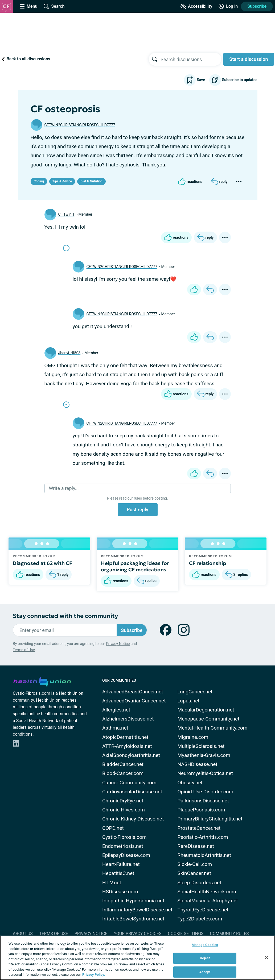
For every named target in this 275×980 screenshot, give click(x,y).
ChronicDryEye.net (123, 801)
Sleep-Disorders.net (200, 883)
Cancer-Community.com (129, 783)
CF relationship (208, 563)
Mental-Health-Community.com (213, 728)
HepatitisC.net (118, 873)
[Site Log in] (228, 6)
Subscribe (257, 6)
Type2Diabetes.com (200, 919)
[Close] (266, 957)
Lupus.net (189, 701)
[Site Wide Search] (54, 6)
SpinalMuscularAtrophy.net (208, 901)
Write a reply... (64, 488)
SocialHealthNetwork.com (207, 892)
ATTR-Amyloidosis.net (127, 746)
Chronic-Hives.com (124, 810)
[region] (137, 958)
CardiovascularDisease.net (132, 792)
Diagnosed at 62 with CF (42, 563)
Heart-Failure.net (121, 864)
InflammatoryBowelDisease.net (137, 910)
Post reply (137, 510)
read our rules (131, 498)
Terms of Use (24, 650)
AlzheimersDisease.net (128, 719)
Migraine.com (193, 737)
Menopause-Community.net (209, 719)
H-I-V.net (112, 883)
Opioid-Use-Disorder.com (206, 792)
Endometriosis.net (123, 846)
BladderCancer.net (123, 764)
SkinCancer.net (194, 873)
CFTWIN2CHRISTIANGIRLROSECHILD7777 (80, 125)
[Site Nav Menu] (29, 6)
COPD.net (113, 828)
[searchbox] (191, 59)
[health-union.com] (42, 681)
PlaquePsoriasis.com (201, 810)
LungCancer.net (195, 692)
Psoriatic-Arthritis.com (203, 837)
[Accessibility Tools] (196, 6)
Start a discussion (249, 59)
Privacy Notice (118, 644)
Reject (205, 958)
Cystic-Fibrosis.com (124, 837)
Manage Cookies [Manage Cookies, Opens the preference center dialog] (205, 945)
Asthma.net (115, 728)
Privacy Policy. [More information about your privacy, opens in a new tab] (94, 975)
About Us (23, 934)
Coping (39, 181)
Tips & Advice (62, 181)
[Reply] (219, 182)
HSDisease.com (120, 892)
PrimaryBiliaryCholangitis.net (210, 819)
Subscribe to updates (233, 80)
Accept (205, 972)
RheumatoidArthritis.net (204, 855)
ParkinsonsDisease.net (203, 801)
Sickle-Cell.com (195, 864)
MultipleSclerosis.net (201, 746)
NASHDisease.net (198, 764)
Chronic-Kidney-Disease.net (133, 819)
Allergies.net (116, 710)
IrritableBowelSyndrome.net (133, 919)
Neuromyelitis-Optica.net (205, 773)
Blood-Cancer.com (123, 773)
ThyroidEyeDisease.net (203, 910)
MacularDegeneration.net (206, 710)
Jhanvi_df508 (69, 353)
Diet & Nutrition (91, 181)
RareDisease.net (196, 846)
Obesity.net (190, 783)
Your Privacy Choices (137, 934)
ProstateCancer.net (199, 828)
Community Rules (229, 934)
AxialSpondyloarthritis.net (131, 755)
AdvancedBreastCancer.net (133, 692)
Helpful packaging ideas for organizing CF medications (135, 566)
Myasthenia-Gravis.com (204, 755)
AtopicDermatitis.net (125, 737)
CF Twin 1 (66, 214)
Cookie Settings (186, 934)
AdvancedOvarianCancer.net (134, 701)
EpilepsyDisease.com (126, 855)
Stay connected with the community (65, 616)
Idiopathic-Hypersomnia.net (133, 901)
